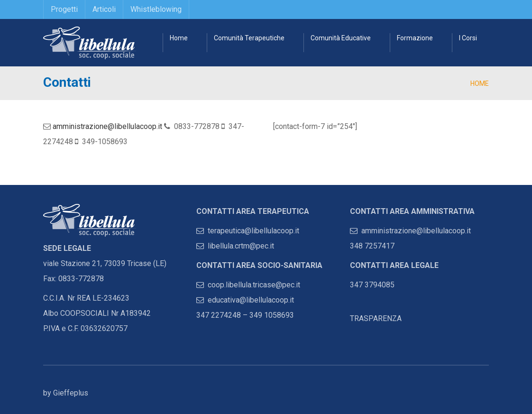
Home (179, 38)
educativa (218, 300)
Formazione (415, 38)
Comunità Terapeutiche (249, 38)
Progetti (64, 9)
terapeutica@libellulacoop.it (248, 231)
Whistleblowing (156, 9)
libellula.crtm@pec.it (235, 246)
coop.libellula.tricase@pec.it (248, 285)
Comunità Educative (341, 38)
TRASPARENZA (376, 318)
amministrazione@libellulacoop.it (107, 126)
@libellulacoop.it (267, 300)
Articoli (104, 9)
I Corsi (468, 38)
